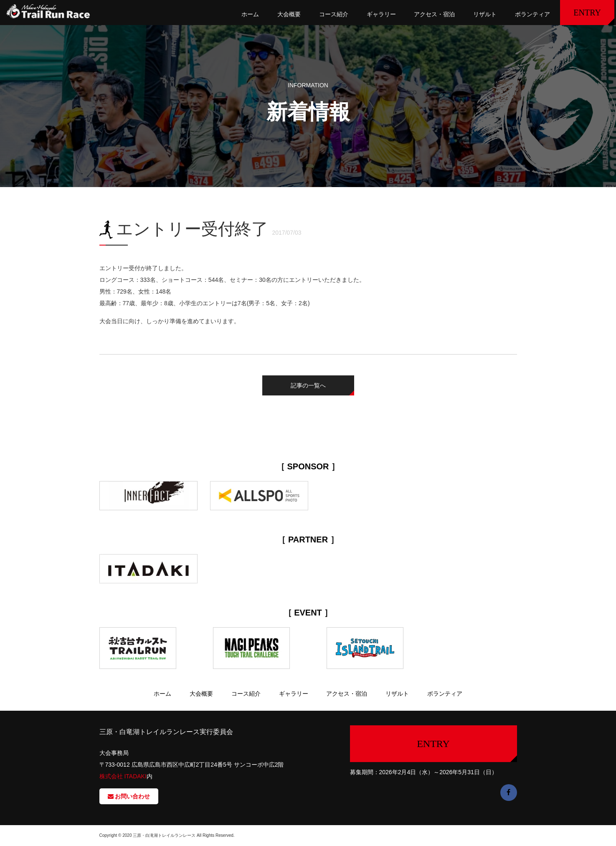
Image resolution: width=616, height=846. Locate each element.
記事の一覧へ (308, 385)
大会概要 (289, 14)
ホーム (250, 14)
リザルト (485, 14)
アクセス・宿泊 (434, 14)
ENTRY (587, 13)
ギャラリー (381, 14)
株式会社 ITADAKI (123, 776)
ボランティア (532, 14)
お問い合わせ (129, 796)
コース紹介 (334, 14)
